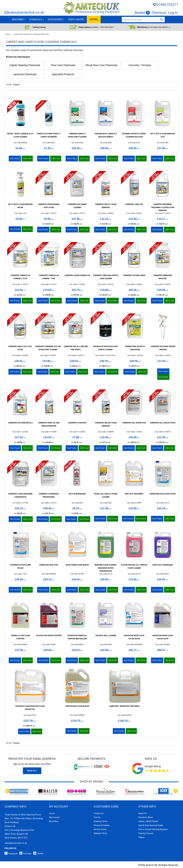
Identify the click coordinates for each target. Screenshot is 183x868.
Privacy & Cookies (102, 825)
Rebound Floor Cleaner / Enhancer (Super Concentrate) (106, 568)
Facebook (11, 854)
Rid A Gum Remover (77, 494)
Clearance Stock (145, 817)
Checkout (159, 13)
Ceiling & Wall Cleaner (106, 636)
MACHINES (18, 19)
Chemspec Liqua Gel (134, 204)
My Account (54, 817)
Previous (7, 791)
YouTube (25, 854)
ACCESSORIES (55, 19)
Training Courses (146, 833)
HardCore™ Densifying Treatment (125, 706)
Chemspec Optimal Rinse (134, 275)
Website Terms (100, 833)
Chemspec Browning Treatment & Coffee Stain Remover (163, 207)
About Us (142, 813)
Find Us (97, 817)
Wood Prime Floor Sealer (77, 565)
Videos (141, 837)
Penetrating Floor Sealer (77, 706)
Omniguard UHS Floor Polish (163, 494)
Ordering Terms (101, 821)
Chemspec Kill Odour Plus (134, 423)
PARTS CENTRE (76, 19)
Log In (173, 13)
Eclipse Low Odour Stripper (49, 636)
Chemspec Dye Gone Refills (20, 423)
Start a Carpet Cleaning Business (153, 829)
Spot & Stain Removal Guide (151, 825)
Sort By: (9, 85)
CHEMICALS (36, 19)
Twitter (38, 854)
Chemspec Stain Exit (77, 423)
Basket (142, 13)
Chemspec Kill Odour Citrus (163, 423)
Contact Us (99, 813)
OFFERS (94, 19)
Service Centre (100, 829)
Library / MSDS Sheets (148, 821)
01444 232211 (167, 5)
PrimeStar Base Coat (49, 565)
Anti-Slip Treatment (134, 494)
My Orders (54, 821)
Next (176, 791)
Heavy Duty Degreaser (163, 565)
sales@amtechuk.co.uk (26, 12)
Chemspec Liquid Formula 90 (77, 275)
